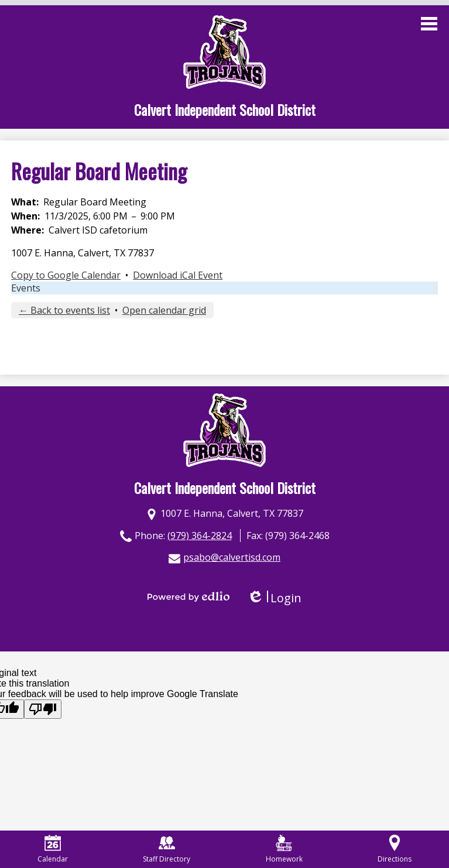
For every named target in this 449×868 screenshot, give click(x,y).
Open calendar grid (164, 310)
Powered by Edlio (188, 596)
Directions (395, 849)
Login (274, 598)
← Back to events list (64, 310)
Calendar (53, 849)
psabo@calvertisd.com (232, 557)
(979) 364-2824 (200, 536)
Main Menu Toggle (429, 24)
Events (26, 288)
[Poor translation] (43, 709)
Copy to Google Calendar (66, 275)
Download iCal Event (178, 275)
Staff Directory (167, 849)
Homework (284, 849)
